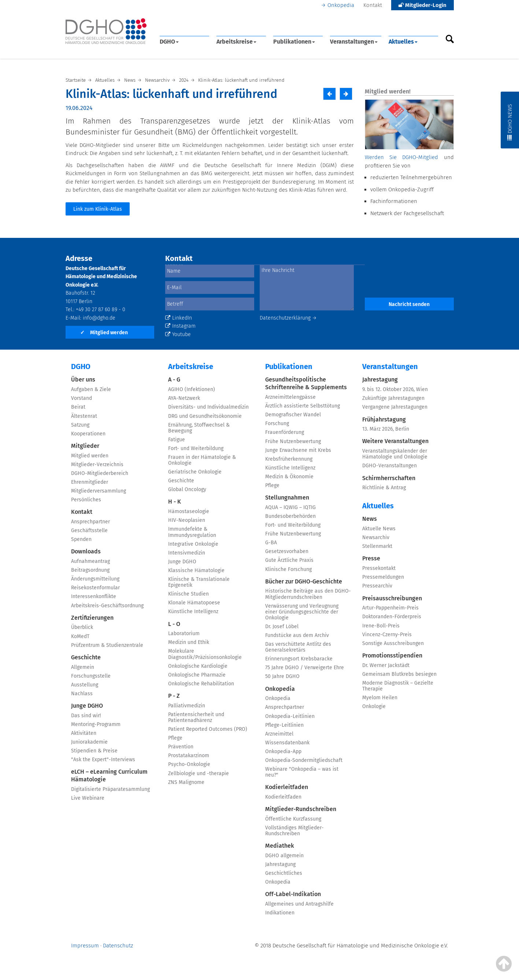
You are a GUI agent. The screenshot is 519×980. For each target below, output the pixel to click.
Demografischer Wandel (293, 415)
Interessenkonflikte (94, 596)
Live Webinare (88, 798)
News (370, 519)
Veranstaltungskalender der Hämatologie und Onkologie (395, 454)
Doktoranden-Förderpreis (392, 617)
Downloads (86, 551)
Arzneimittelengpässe (290, 397)
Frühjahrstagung (384, 419)
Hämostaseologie (189, 511)
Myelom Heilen (380, 698)
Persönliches (86, 500)
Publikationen (294, 42)
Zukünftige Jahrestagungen (393, 398)
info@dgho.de (99, 318)
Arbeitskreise (236, 42)
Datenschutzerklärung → (288, 318)
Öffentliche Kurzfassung (293, 819)
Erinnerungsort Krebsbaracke (299, 659)
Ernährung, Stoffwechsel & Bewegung (199, 428)
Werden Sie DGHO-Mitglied (401, 157)
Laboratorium (184, 633)
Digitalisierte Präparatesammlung (110, 789)
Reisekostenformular (95, 588)
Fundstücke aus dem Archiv (297, 635)
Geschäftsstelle (89, 530)
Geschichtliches (284, 873)
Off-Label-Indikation (293, 894)
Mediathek (280, 846)
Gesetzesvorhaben (287, 551)
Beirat (78, 407)
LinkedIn (179, 318)
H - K (175, 502)
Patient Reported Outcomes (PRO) (208, 729)
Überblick (82, 627)
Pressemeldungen (383, 577)
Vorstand (81, 398)
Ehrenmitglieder (90, 482)
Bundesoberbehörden (290, 516)
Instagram (180, 326)
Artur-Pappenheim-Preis (390, 608)
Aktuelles (403, 42)
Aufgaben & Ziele (91, 389)
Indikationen (280, 913)
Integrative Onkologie (193, 544)
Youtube (178, 334)
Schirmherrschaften (389, 478)
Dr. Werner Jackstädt (386, 665)
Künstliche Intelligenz (193, 611)
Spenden (81, 539)
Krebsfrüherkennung (289, 459)
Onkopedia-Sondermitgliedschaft (304, 760)
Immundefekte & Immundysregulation (192, 532)
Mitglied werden (104, 333)
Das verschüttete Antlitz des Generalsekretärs (298, 647)
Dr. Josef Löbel (282, 627)
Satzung (80, 425)
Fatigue (177, 440)
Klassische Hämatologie (196, 570)
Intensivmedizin (187, 553)
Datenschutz (118, 946)
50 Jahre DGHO (282, 676)
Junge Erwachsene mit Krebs (298, 450)
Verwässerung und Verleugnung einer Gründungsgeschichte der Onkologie (302, 612)
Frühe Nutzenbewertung (293, 441)
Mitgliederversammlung (99, 491)
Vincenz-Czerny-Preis (387, 635)
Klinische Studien (188, 594)
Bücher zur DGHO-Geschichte (304, 581)
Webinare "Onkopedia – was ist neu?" (302, 772)
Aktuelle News (379, 529)
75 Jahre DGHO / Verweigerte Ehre (305, 668)
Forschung (277, 423)
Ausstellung (85, 685)
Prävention (181, 747)
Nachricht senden (409, 304)
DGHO (169, 42)
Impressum (85, 946)
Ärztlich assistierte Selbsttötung (303, 406)
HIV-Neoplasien (187, 520)
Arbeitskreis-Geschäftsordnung (107, 606)
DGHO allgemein (284, 856)
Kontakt (373, 5)
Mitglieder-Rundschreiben (301, 809)
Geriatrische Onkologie (195, 472)
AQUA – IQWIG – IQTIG (290, 507)
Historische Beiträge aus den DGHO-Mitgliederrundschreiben (308, 594)
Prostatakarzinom (189, 756)
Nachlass (82, 694)
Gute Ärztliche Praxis (289, 560)
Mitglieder (85, 446)
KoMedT (80, 636)
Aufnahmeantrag (90, 561)
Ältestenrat (84, 416)
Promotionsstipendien (392, 655)
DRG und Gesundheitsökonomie (205, 416)
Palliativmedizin (187, 706)
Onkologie (374, 706)
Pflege (175, 738)
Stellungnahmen (287, 498)
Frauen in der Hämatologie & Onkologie (202, 460)
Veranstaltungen (354, 42)
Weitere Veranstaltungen (395, 441)
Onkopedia (341, 5)
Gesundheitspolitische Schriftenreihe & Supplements (306, 383)
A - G (174, 380)
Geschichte (86, 657)
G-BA (271, 543)
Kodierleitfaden (287, 787)
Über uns (83, 380)
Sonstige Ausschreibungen (393, 643)
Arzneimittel (279, 734)
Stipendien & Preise (94, 751)
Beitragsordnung (90, 570)
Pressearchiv (377, 586)
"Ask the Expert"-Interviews (103, 760)
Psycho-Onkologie (189, 764)
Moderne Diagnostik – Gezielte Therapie (398, 686)
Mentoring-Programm (96, 724)
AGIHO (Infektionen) (192, 389)
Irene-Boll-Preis (381, 626)
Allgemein (83, 667)
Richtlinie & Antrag (384, 488)
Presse (371, 558)
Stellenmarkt (377, 546)
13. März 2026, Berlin (386, 429)
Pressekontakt (379, 568)
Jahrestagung (280, 864)
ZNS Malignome (186, 782)
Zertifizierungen (92, 618)
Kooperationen (88, 434)
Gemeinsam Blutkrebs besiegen (399, 674)
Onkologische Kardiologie (198, 666)
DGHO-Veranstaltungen (390, 466)
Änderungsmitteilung (95, 579)
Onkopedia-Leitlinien (290, 716)
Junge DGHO (87, 706)
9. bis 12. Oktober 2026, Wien (395, 389)
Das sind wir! (86, 716)
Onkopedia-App (283, 751)
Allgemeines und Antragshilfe (299, 904)
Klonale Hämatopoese (194, 603)
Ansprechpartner (90, 522)
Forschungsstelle (91, 676)
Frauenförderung (285, 432)
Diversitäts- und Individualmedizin (208, 407)
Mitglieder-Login (422, 5)
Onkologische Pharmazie (197, 675)
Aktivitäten (84, 733)
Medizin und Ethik (189, 642)
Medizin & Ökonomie (289, 477)
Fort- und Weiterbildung (196, 448)
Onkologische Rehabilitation (201, 684)
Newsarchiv (376, 537)
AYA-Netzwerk (184, 398)
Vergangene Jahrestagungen (395, 407)
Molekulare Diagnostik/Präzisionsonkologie (205, 654)
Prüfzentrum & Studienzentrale (107, 645)
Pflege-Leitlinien (284, 725)
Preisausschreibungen (392, 598)
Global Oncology (187, 489)
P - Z (174, 696)
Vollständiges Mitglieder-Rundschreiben (294, 831)
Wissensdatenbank (287, 743)
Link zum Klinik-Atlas (98, 209)
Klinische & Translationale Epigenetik (199, 582)
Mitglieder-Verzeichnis (97, 465)
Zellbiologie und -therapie (199, 773)
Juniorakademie (89, 742)
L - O (174, 624)
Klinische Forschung (288, 569)
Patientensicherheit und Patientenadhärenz (196, 717)
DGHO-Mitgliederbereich (100, 473)
